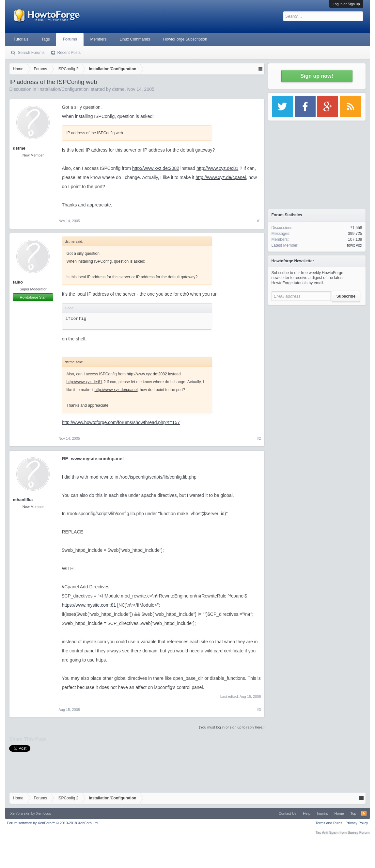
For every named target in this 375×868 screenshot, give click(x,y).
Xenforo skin (20, 813)
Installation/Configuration (64, 89)
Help (307, 813)
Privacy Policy (357, 823)
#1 (259, 221)
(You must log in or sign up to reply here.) (232, 727)
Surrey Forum (359, 832)
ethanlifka (23, 500)
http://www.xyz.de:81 (217, 168)
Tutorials (21, 39)
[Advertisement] (317, 350)
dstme (118, 89)
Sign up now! (317, 76)
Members (98, 39)
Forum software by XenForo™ (53, 823)
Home (339, 813)
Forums (70, 39)
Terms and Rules (329, 823)
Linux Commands (135, 39)
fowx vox (355, 245)
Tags (46, 39)
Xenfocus (43, 813)
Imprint (322, 813)
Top (353, 813)
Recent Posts (69, 53)
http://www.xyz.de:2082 (156, 168)
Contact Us (288, 813)
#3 (259, 710)
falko (18, 282)
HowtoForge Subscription (185, 39)
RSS (364, 813)
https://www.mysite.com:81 (89, 605)
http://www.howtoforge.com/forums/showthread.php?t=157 (121, 422)
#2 (259, 438)
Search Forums (31, 53)
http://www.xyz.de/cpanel (221, 177)
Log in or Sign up (346, 4)
